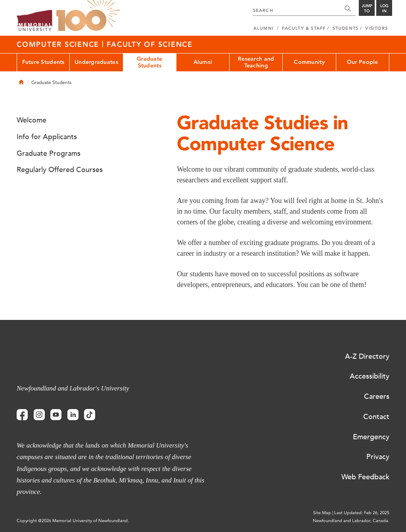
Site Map (322, 513)
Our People (363, 62)
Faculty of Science (150, 44)
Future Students (43, 62)
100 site (88, 16)
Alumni (203, 62)
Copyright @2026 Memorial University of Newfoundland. (73, 521)
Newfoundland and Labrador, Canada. (351, 521)
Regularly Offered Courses (60, 170)
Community (309, 62)
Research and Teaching (256, 62)
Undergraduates (96, 62)
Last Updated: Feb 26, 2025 (362, 513)
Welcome (32, 120)
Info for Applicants (47, 137)
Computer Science (59, 44)
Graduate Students (149, 62)
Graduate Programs (49, 153)
